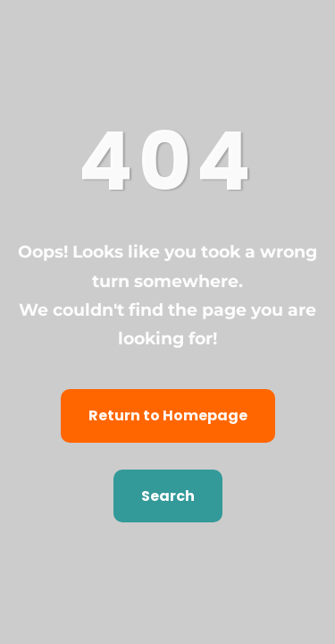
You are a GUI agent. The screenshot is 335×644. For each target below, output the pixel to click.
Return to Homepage (168, 415)
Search (168, 496)
